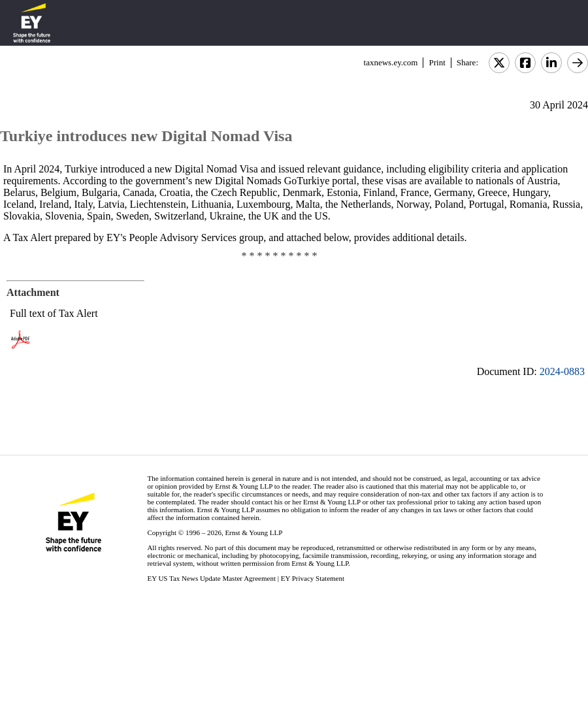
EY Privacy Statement (313, 578)
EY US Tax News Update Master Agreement (211, 578)
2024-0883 (562, 371)
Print (437, 62)
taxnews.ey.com (391, 62)
